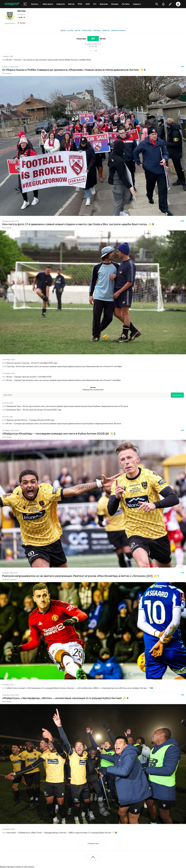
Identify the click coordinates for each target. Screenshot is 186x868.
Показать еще (93, 843)
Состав (70, 31)
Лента (63, 31)
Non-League (7, 73)
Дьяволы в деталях (10, 579)
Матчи (78, 31)
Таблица (97, 31)
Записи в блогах (118, 31)
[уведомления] (163, 4)
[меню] (25, 4)
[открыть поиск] (157, 4)
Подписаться (10, 23)
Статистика (87, 31)
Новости (106, 31)
